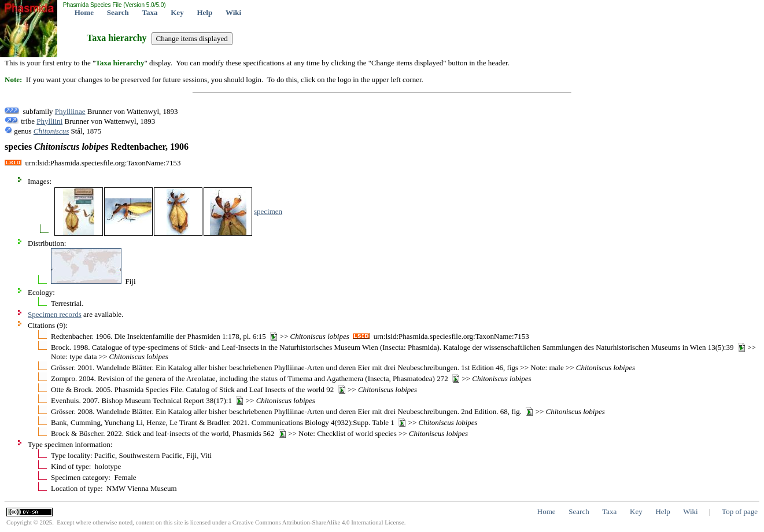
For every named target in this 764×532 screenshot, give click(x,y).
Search (118, 12)
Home (84, 12)
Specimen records (55, 314)
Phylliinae (70, 111)
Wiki (233, 12)
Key (177, 12)
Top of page (740, 511)
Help (204, 12)
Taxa (150, 12)
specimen (268, 211)
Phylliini (49, 121)
